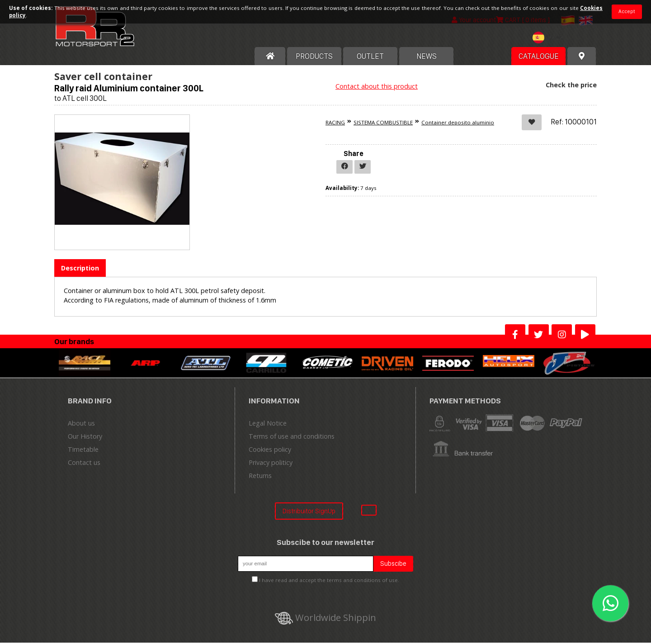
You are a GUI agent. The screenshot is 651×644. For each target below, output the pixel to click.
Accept (627, 11)
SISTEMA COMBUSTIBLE (383, 124)
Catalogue (539, 57)
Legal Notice (268, 424)
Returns (260, 476)
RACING (335, 124)
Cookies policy (270, 450)
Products (314, 57)
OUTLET (370, 57)
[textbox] (550, 39)
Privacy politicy (271, 463)
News (427, 57)
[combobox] (550, 40)
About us (81, 424)
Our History (85, 437)
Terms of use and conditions (292, 437)
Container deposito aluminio (458, 124)
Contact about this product (377, 88)
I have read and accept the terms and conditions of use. (329, 581)
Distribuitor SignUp (309, 512)
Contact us (84, 463)
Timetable (83, 450)
